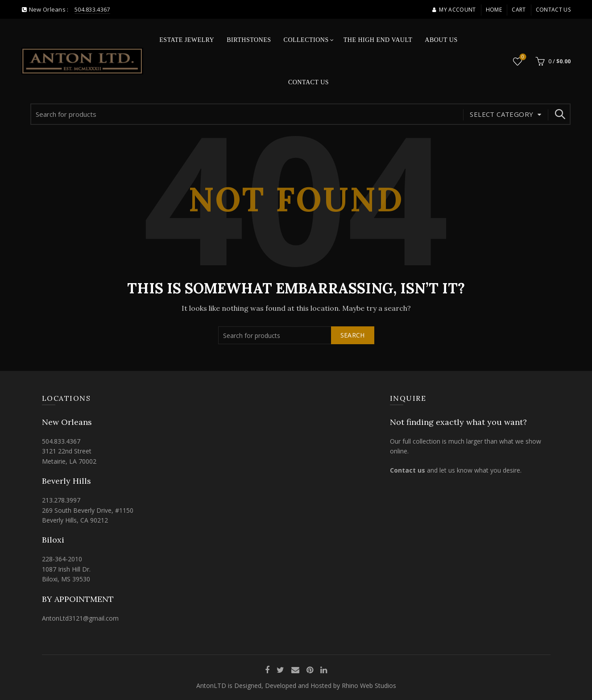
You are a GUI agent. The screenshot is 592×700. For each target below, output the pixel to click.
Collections (306, 40)
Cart (519, 10)
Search (559, 114)
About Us (441, 40)
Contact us (408, 470)
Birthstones (249, 40)
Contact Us (553, 10)
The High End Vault (378, 40)
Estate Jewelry (187, 40)
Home (494, 10)
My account (454, 10)
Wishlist (522, 58)
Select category (501, 114)
